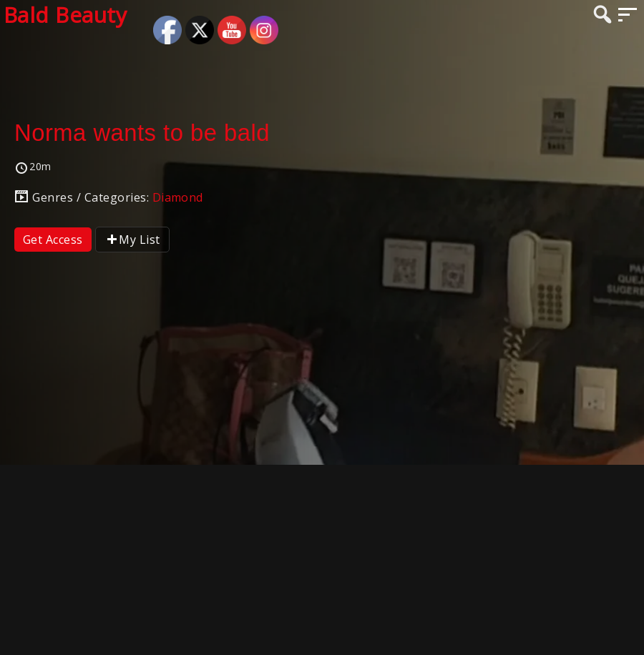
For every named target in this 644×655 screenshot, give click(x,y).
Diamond (178, 197)
